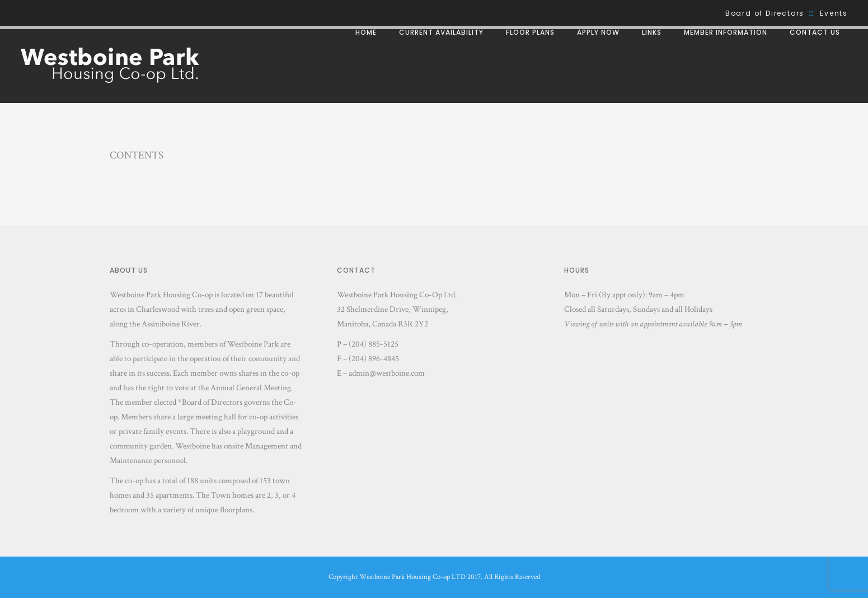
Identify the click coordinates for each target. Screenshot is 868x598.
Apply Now (598, 32)
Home (366, 32)
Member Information (726, 32)
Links (652, 32)
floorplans (236, 510)
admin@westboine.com (387, 373)
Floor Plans (530, 32)
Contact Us (815, 32)
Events (834, 13)
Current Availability (441, 32)
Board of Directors (765, 13)
